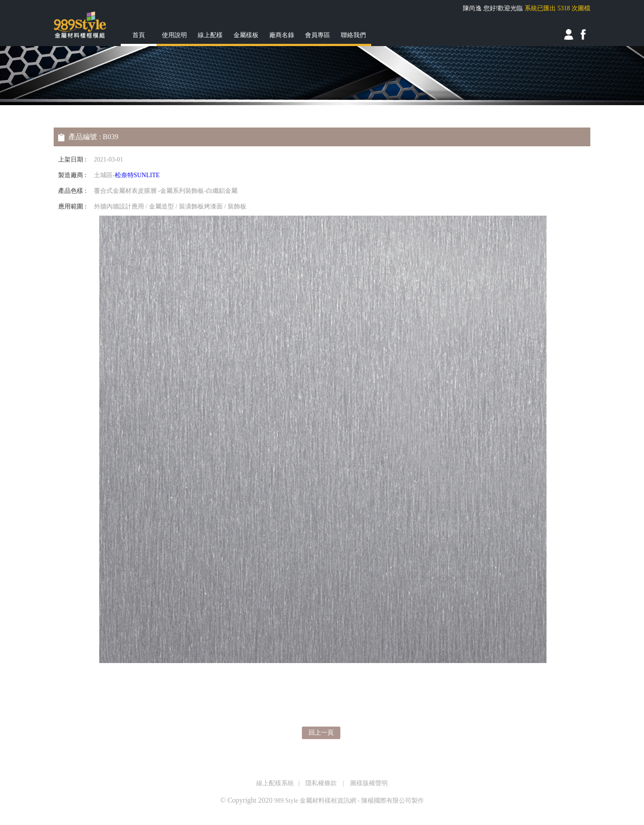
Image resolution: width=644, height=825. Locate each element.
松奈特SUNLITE (137, 175)
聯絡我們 (353, 35)
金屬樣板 (246, 35)
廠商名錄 (282, 35)
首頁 (139, 35)
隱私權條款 (321, 783)
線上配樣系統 (275, 783)
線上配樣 (210, 35)
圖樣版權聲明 (369, 783)
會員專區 (318, 35)
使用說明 (174, 35)
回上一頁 (321, 733)
